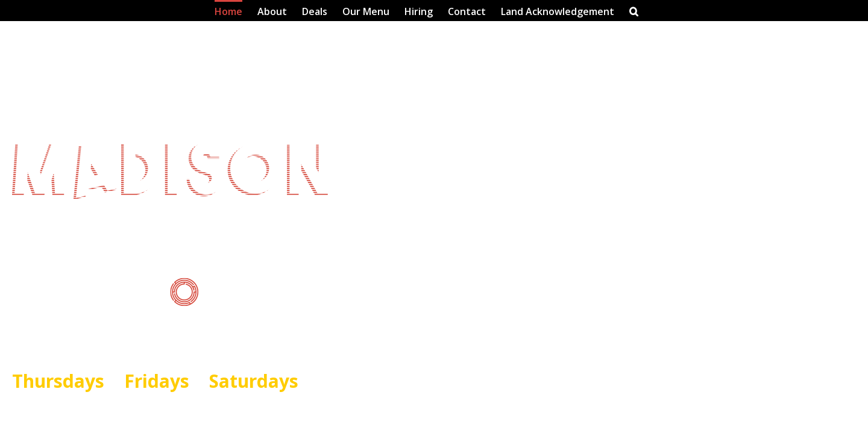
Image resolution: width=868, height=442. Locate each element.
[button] (634, 11)
